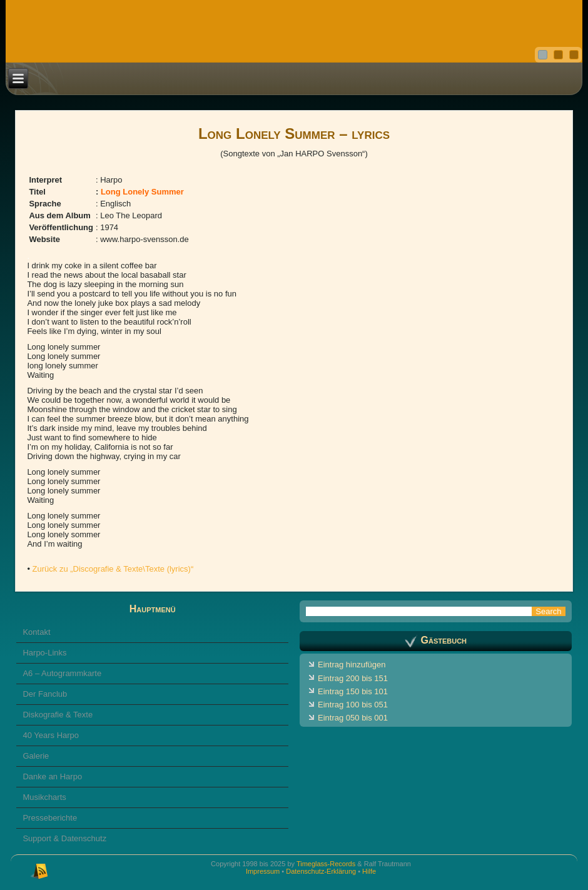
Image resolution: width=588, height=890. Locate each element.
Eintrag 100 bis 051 (353, 705)
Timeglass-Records (326, 864)
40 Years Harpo (51, 735)
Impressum (263, 871)
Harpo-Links (44, 653)
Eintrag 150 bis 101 (353, 691)
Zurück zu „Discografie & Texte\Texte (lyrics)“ (113, 569)
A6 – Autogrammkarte (62, 673)
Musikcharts (44, 797)
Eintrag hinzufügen (352, 665)
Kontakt (36, 632)
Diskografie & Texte (58, 715)
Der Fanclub (45, 694)
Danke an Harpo (52, 776)
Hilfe (369, 871)
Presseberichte (50, 818)
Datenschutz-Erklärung (321, 871)
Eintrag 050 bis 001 (353, 718)
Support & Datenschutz (64, 838)
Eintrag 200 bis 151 (353, 678)
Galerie (36, 756)
